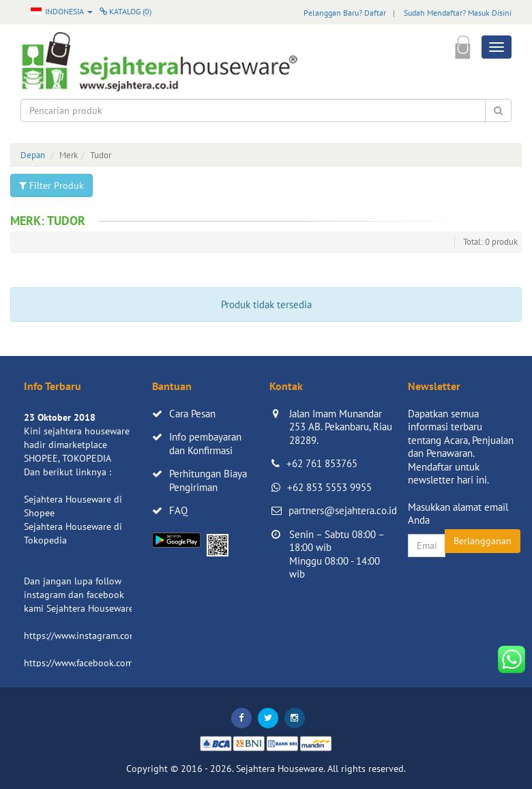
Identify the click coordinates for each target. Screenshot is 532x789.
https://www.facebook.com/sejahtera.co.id (110, 663)
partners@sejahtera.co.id (343, 510)
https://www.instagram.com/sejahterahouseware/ (125, 636)
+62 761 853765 (322, 463)
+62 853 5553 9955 (329, 487)
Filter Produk (51, 185)
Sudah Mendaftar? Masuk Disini (458, 13)
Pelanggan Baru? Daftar (345, 13)
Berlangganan (483, 541)
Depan (33, 155)
